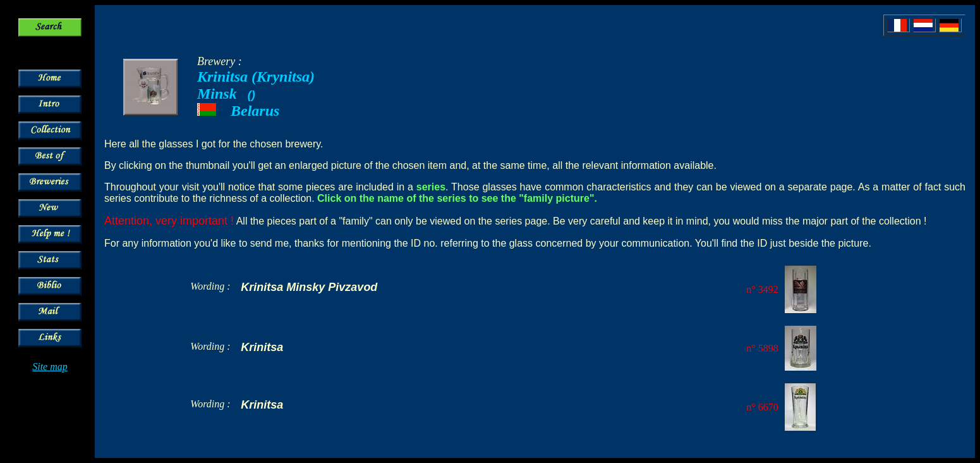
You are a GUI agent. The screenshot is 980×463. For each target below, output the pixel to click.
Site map (50, 367)
